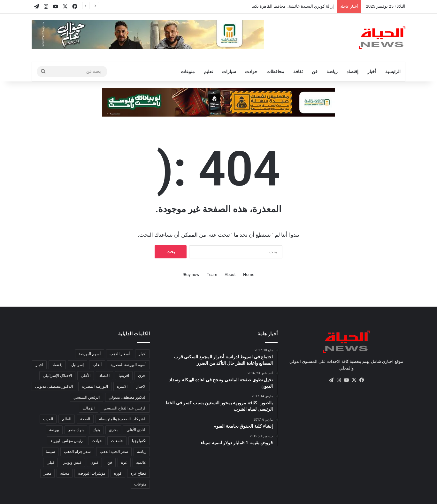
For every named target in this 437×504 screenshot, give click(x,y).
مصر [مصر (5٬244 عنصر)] (47, 473)
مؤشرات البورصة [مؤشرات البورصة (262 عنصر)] (92, 473)
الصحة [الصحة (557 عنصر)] (85, 419)
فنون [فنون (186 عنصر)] (94, 462)
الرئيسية (393, 72)
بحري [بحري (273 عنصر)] (113, 430)
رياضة (332, 72)
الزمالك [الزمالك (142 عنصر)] (88, 408)
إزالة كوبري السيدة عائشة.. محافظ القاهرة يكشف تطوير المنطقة (277, 6)
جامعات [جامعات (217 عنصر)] (117, 441)
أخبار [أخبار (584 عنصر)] (142, 354)
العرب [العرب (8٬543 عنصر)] (48, 419)
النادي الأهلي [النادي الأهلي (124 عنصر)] (136, 430)
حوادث (251, 72)
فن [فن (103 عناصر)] (110, 462)
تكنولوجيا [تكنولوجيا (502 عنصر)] (139, 441)
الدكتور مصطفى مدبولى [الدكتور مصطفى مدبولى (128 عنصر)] (54, 386)
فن (315, 72)
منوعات (188, 72)
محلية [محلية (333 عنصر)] (65, 473)
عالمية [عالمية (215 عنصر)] (141, 462)
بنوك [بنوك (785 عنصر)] (96, 430)
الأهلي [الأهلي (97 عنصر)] (86, 376)
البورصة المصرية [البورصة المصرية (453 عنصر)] (95, 386)
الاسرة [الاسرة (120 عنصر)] (122, 386)
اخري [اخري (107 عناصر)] (142, 376)
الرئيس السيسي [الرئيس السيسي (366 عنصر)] (87, 397)
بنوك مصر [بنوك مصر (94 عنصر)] (76, 430)
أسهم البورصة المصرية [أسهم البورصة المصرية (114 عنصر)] (128, 365)
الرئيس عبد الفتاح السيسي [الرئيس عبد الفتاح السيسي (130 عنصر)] (125, 408)
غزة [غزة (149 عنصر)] (124, 462)
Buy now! (191, 275)
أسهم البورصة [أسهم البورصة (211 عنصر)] (90, 354)
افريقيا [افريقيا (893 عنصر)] (124, 376)
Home (249, 275)
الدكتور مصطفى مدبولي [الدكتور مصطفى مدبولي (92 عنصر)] (127, 397)
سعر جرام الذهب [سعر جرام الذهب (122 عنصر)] (77, 452)
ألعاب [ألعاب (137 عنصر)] (97, 365)
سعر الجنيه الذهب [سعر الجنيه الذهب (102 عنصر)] (114, 452)
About (230, 275)
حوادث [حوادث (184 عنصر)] (97, 441)
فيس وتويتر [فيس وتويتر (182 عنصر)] (72, 462)
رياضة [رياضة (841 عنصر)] (142, 452)
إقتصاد (353, 72)
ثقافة (298, 72)
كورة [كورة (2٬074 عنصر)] (118, 473)
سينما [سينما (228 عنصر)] (50, 452)
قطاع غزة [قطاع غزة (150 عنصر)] (138, 473)
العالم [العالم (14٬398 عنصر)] (67, 419)
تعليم (208, 72)
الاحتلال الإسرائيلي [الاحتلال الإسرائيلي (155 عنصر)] (57, 376)
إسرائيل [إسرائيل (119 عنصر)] (77, 365)
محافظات (275, 72)
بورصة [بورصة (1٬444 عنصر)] (54, 430)
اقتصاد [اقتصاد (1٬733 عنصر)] (104, 376)
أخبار (372, 72)
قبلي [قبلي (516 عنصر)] (50, 462)
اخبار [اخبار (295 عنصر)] (39, 365)
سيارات (229, 72)
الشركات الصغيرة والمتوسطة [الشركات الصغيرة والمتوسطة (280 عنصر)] (123, 419)
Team (212, 275)
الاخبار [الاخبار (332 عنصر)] (141, 386)
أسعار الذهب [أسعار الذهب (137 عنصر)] (120, 354)
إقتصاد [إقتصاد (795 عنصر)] (57, 365)
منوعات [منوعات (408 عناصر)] (140, 484)
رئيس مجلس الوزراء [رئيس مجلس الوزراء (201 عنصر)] (67, 441)
